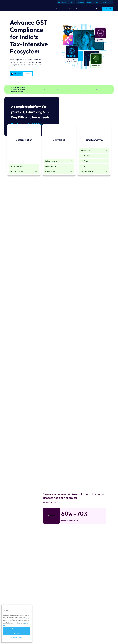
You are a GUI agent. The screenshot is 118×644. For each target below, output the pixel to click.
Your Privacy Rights (17, 638)
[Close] (30, 608)
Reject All (17, 633)
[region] (17, 624)
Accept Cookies (17, 629)
